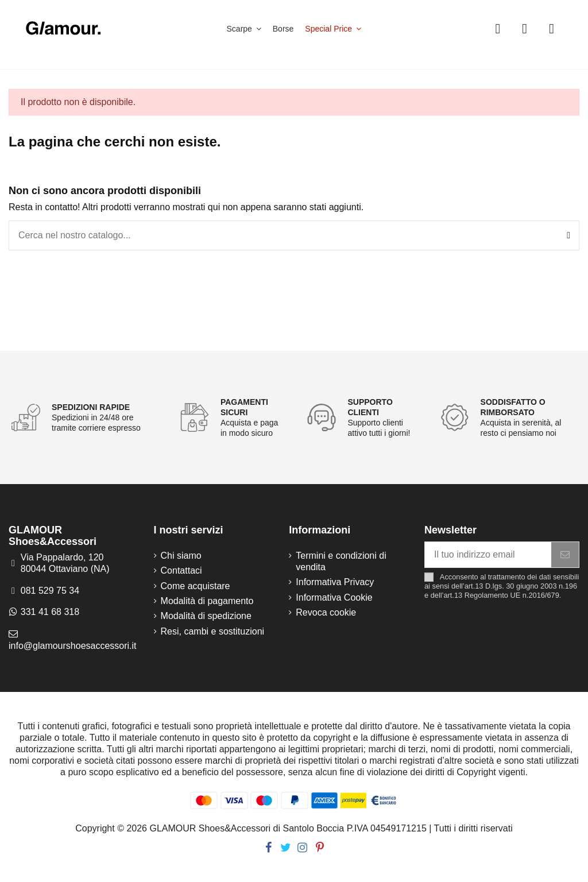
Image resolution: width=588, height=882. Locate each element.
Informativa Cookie (334, 597)
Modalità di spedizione (206, 616)
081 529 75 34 (50, 591)
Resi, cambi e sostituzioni (213, 631)
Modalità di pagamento (207, 601)
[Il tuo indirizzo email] (488, 554)
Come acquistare (196, 586)
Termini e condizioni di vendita (341, 561)
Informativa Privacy (335, 582)
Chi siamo (181, 556)
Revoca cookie (326, 612)
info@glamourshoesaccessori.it (73, 646)
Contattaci (181, 570)
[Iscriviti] (565, 554)
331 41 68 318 (50, 612)
